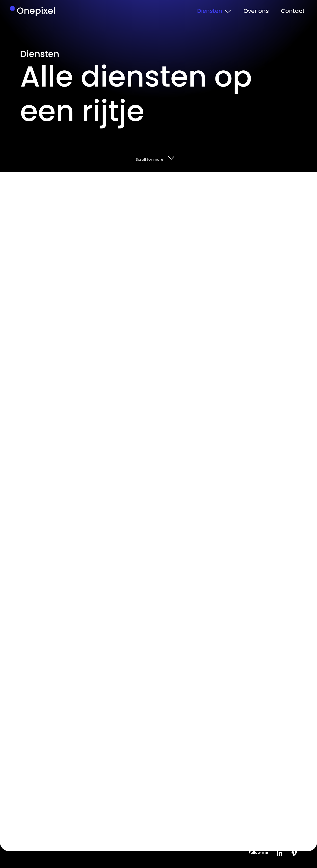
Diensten (210, 11)
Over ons (256, 11)
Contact (293, 11)
